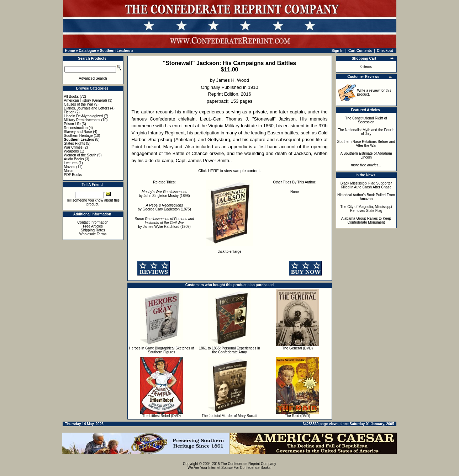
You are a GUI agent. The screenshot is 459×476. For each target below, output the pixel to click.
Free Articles (93, 226)
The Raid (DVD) (297, 416)
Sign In (337, 51)
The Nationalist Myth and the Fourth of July (366, 132)
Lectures (71, 163)
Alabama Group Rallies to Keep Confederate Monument (366, 220)
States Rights (75, 143)
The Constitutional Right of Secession (366, 120)
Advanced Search (93, 78)
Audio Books (74, 159)
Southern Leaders (115, 51)
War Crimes (73, 147)
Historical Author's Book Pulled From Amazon (366, 197)
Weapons (72, 151)
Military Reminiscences (82, 120)
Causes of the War (79, 104)
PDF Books (73, 175)
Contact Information (93, 222)
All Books (72, 97)
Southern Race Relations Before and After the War (366, 144)
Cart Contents (360, 51)
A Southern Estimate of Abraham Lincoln (366, 155)
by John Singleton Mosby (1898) (164, 194)
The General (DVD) (297, 348)
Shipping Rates (93, 230)
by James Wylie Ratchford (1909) (165, 223)
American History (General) (86, 100)
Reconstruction (76, 128)
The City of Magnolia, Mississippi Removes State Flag (366, 209)
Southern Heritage (78, 136)
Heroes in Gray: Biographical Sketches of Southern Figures (162, 350)
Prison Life (72, 124)
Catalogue (87, 51)
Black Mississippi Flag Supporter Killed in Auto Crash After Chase (366, 185)
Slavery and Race (78, 132)
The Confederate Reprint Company (248, 464)
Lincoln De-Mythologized (84, 116)
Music (69, 171)
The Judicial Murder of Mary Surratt (230, 416)
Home (70, 51)
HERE (213, 171)
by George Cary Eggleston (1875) (164, 207)
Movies (70, 167)
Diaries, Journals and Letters (87, 108)
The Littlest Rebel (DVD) (162, 416)
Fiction (69, 112)
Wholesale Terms (93, 234)
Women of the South (80, 155)
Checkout (385, 51)
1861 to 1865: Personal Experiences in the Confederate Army (229, 350)
